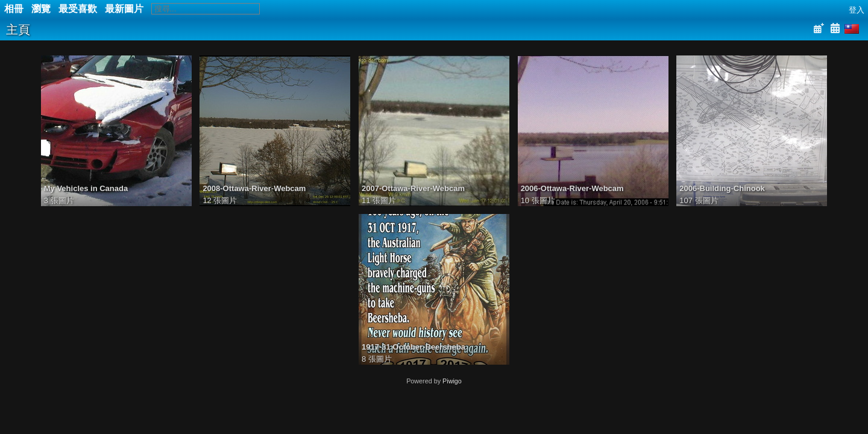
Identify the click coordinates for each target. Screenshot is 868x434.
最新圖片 (124, 9)
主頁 (18, 30)
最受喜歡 (78, 9)
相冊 (14, 9)
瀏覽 (41, 9)
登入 (857, 10)
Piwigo (452, 381)
